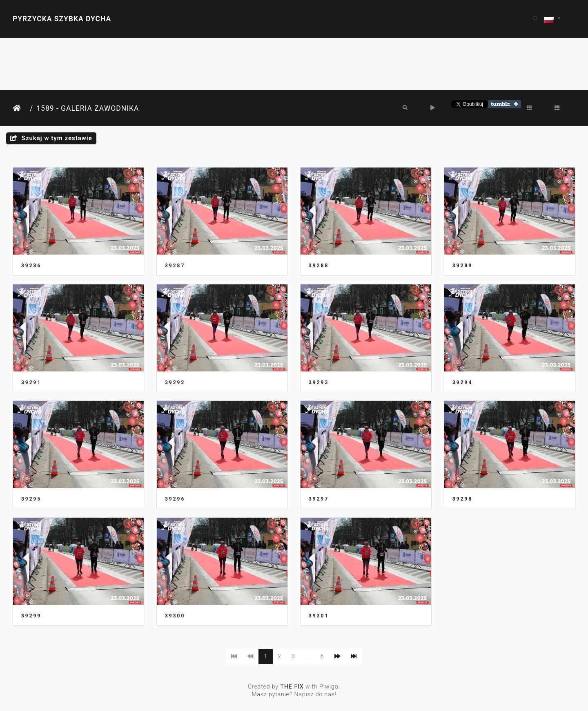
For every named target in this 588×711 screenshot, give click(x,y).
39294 (462, 382)
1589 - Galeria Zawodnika (88, 108)
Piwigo (329, 686)
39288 (319, 266)
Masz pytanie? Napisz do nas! (294, 694)
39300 (175, 616)
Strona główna (20, 108)
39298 (462, 499)
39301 (319, 616)
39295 (31, 499)
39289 (462, 266)
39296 (175, 499)
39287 (175, 266)
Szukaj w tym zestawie (51, 138)
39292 (175, 382)
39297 (319, 499)
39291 (31, 382)
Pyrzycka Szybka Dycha (62, 19)
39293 (319, 382)
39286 (31, 266)
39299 (31, 616)
